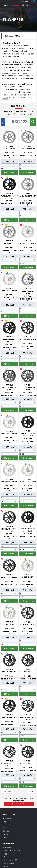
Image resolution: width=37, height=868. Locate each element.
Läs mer (5, 99)
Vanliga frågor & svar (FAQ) (12, 851)
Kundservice (7, 847)
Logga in (19, 1)
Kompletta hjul (8, 819)
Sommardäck (7, 825)
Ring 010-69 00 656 (19, 804)
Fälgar (5, 822)
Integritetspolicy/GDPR (10, 860)
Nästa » (32, 792)
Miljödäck (6, 834)
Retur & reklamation (9, 863)
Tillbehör (6, 837)
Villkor (5, 857)
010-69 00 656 (28, 1)
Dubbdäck (6, 831)
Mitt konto (6, 866)
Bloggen (6, 854)
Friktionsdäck (7, 828)
